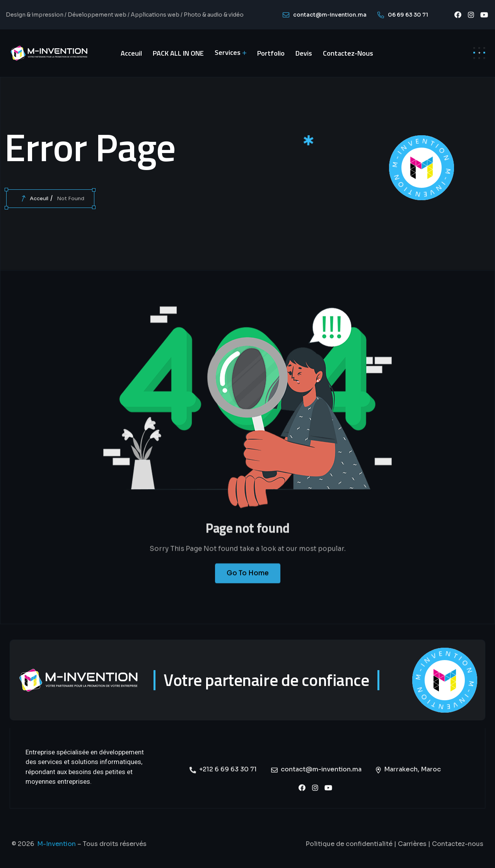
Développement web (97, 15)
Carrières (412, 844)
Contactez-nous (458, 844)
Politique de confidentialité (349, 844)
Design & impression (35, 15)
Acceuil (39, 198)
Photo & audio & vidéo (214, 15)
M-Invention (56, 844)
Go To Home (248, 579)
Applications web (155, 15)
